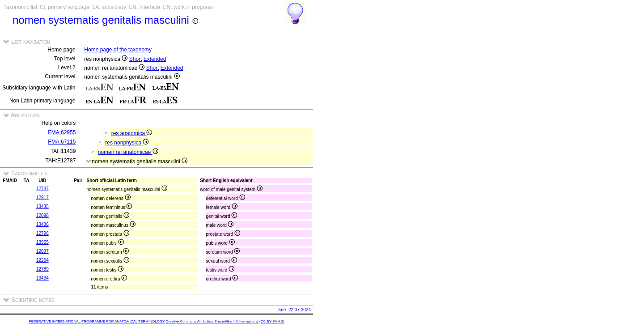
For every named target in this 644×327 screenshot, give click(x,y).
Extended (155, 59)
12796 (42, 233)
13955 (42, 242)
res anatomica (132, 133)
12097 (42, 251)
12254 (42, 260)
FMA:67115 (62, 142)
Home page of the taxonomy (118, 50)
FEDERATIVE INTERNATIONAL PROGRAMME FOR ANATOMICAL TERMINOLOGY (97, 321)
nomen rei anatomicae (128, 152)
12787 (42, 189)
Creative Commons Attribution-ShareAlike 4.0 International (212, 321)
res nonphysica (127, 143)
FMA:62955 (62, 132)
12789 (42, 269)
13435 (42, 206)
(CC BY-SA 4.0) (272, 321)
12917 (42, 197)
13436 (42, 224)
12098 (42, 215)
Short (136, 59)
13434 (42, 278)
